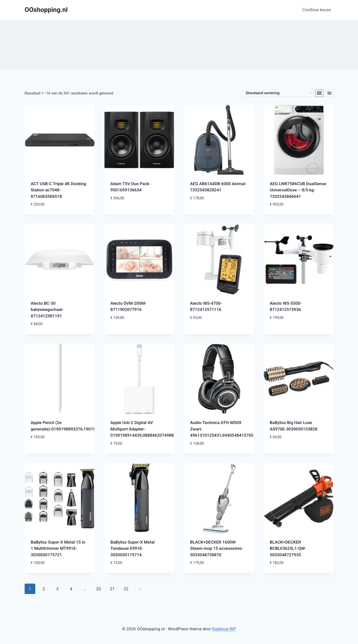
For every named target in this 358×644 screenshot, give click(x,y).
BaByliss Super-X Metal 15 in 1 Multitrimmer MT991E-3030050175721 (58, 548)
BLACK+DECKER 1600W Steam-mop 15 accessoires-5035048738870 (217, 548)
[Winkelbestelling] (279, 93)
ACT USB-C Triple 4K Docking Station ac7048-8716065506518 (59, 190)
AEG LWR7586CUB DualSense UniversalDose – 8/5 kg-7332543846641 (298, 190)
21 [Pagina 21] (112, 589)
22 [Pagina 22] (126, 589)
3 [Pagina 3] (57, 589)
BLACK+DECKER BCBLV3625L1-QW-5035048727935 (288, 548)
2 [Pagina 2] (44, 589)
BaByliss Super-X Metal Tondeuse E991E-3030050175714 (133, 548)
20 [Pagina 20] (99, 589)
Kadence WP (224, 629)
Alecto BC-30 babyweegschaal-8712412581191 (47, 310)
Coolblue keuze (317, 10)
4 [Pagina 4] (71, 589)
